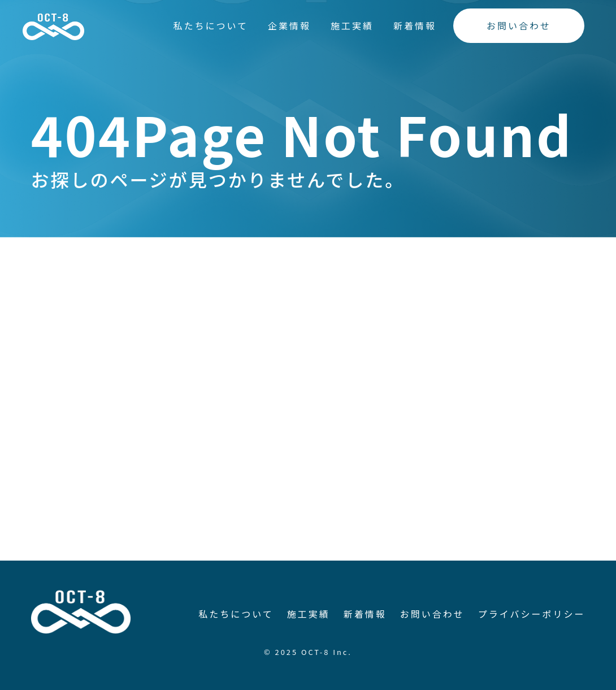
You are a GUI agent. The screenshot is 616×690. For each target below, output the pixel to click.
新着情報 (415, 25)
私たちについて (211, 25)
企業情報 (289, 25)
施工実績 (352, 25)
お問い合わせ (519, 25)
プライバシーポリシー (532, 614)
